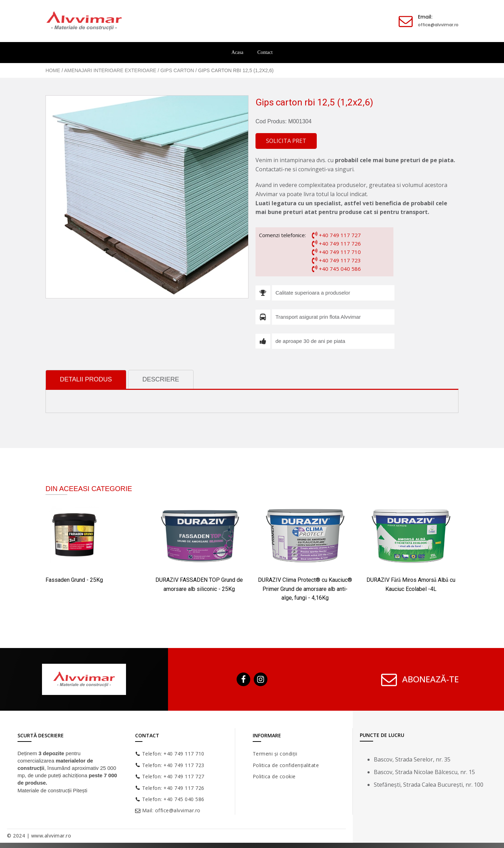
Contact (265, 52)
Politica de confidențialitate (286, 765)
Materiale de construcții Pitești (52, 790)
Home (53, 70)
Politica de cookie (274, 776)
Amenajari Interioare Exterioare (110, 70)
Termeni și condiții (275, 754)
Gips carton (177, 70)
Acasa (237, 52)
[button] (286, 141)
